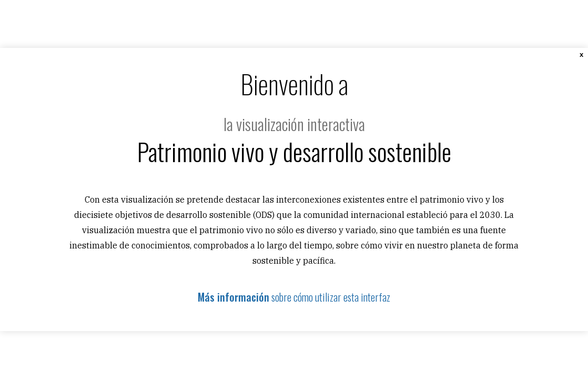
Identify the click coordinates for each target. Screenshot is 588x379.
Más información (234, 297)
